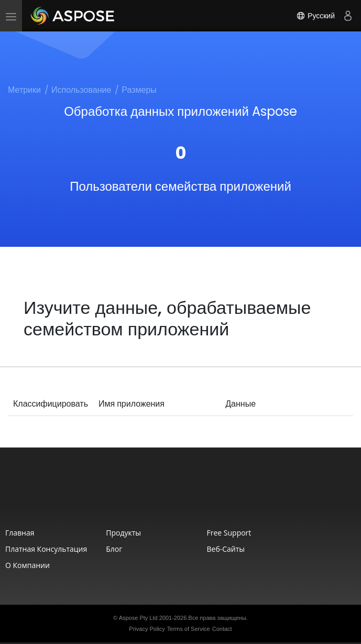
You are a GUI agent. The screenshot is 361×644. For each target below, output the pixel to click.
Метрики (24, 90)
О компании (28, 565)
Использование (81, 90)
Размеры (139, 90)
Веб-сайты (226, 549)
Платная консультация (46, 549)
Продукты (123, 533)
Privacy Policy (147, 629)
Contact (222, 629)
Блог (114, 549)
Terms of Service (189, 629)
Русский (315, 16)
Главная (20, 533)
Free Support (229, 533)
